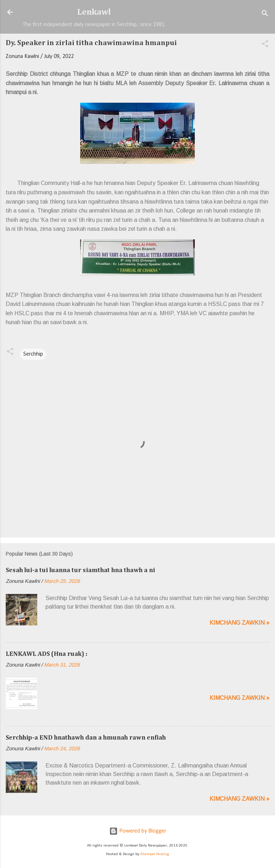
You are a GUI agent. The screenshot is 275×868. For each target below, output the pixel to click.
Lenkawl (94, 12)
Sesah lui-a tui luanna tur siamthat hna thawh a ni (80, 570)
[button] (265, 45)
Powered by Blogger (138, 831)
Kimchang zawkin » (239, 623)
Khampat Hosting (155, 854)
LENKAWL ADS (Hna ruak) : (47, 654)
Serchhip (33, 354)
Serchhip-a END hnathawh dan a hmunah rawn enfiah (86, 738)
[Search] (265, 14)
